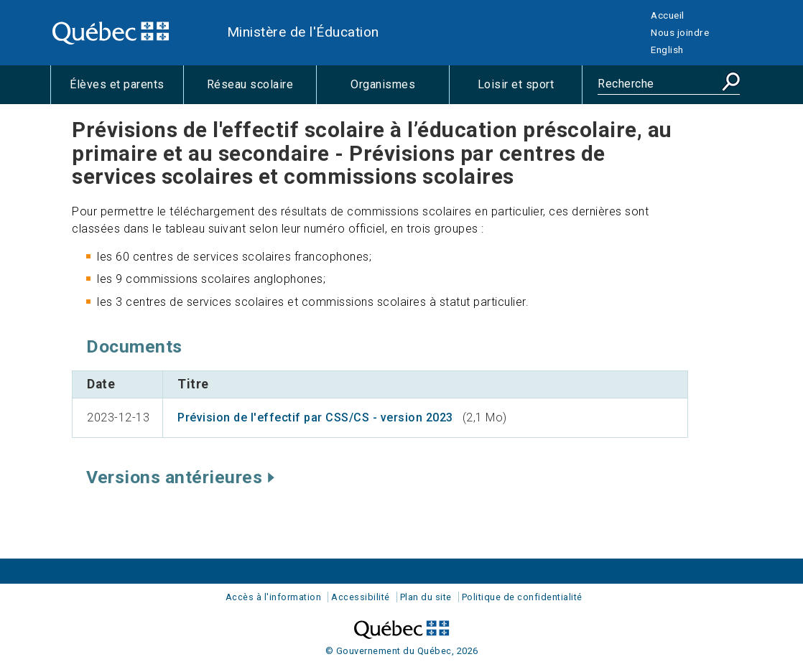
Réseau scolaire (261, 90)
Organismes (400, 90)
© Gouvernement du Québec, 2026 (402, 651)
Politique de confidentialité (522, 597)
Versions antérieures (180, 477)
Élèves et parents (126, 90)
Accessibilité (361, 597)
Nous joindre (680, 32)
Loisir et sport (530, 90)
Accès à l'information (274, 597)
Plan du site (426, 597)
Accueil (668, 15)
